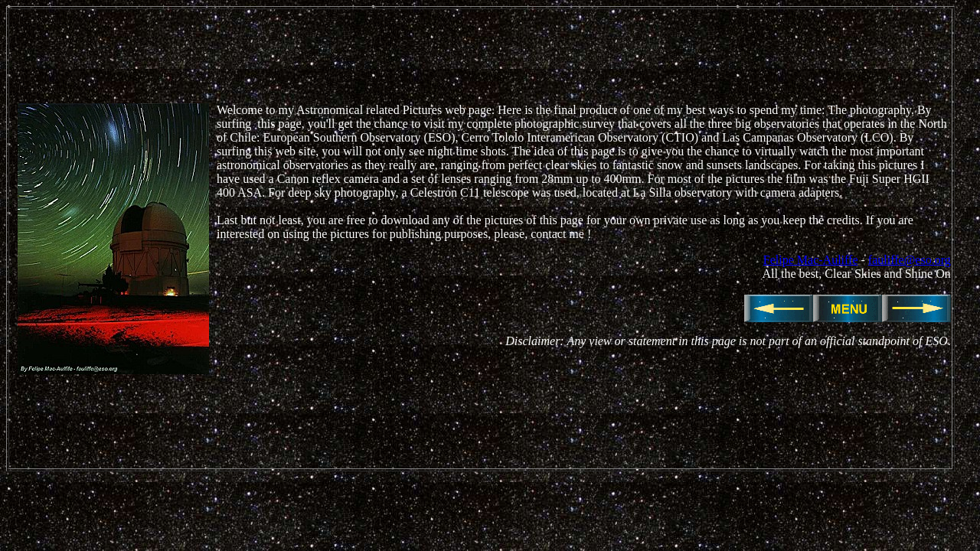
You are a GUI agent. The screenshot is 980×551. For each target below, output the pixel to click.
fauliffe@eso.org (910, 260)
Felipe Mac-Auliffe (811, 260)
